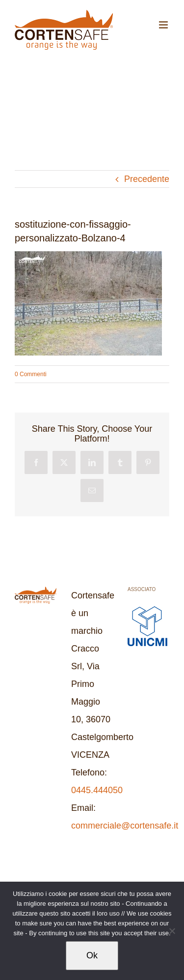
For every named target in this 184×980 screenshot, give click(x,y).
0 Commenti (31, 374)
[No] (172, 931)
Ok (92, 955)
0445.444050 (97, 790)
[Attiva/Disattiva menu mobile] (164, 25)
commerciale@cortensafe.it (125, 826)
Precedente (147, 179)
